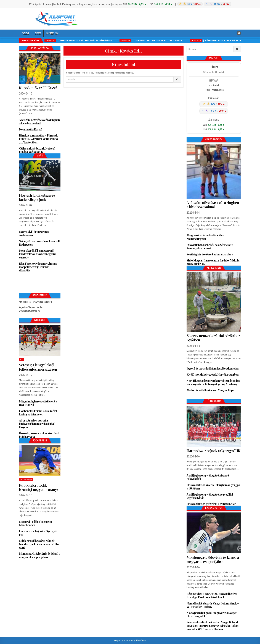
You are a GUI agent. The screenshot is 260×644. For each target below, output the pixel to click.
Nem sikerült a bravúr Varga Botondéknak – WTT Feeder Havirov (213, 605)
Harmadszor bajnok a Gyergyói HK (38, 533)
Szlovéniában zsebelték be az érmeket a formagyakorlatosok (210, 247)
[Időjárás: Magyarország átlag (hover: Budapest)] (204, 4)
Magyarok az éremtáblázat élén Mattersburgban (205, 237)
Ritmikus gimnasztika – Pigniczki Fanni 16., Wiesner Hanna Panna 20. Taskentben (39, 139)
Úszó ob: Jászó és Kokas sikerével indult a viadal (39, 435)
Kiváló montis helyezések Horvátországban (213, 374)
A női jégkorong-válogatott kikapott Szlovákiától (208, 477)
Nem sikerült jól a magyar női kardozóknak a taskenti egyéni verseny (37, 254)
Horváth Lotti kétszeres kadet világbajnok (37, 197)
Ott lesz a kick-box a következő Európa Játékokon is (37, 150)
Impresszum (52, 33)
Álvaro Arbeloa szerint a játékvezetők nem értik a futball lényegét (37, 424)
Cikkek (38, 33)
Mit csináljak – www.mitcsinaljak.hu (35, 302)
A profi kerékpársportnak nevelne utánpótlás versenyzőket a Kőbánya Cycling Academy (213, 382)
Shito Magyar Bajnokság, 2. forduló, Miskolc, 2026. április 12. (213, 262)
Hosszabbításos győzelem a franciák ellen (211, 504)
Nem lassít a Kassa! (30, 129)
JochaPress (26, 480)
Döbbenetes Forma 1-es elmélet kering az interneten (38, 413)
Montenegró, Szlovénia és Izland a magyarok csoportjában (40, 555)
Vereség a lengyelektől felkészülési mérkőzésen (38, 367)
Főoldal (25, 33)
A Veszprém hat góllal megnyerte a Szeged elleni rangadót (212, 614)
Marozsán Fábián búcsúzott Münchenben (35, 523)
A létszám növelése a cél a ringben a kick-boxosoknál (39, 122)
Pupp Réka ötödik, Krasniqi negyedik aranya (39, 487)
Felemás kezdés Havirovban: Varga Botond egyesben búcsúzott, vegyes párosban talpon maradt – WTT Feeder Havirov (213, 626)
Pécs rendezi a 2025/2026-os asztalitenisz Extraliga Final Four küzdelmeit (212, 595)
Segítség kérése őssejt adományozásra (210, 254)
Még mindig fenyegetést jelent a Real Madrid (38, 403)
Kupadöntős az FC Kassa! (38, 88)
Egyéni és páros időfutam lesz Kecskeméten (213, 368)
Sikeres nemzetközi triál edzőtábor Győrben (213, 338)
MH (22, 359)
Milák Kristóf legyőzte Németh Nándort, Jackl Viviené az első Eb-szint (39, 544)
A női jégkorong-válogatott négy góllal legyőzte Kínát (210, 496)
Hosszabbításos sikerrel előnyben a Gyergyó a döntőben (213, 487)
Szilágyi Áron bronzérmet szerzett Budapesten (39, 243)
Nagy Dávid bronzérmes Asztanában (34, 233)
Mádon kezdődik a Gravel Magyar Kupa (210, 390)
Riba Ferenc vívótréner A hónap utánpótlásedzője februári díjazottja (38, 267)
